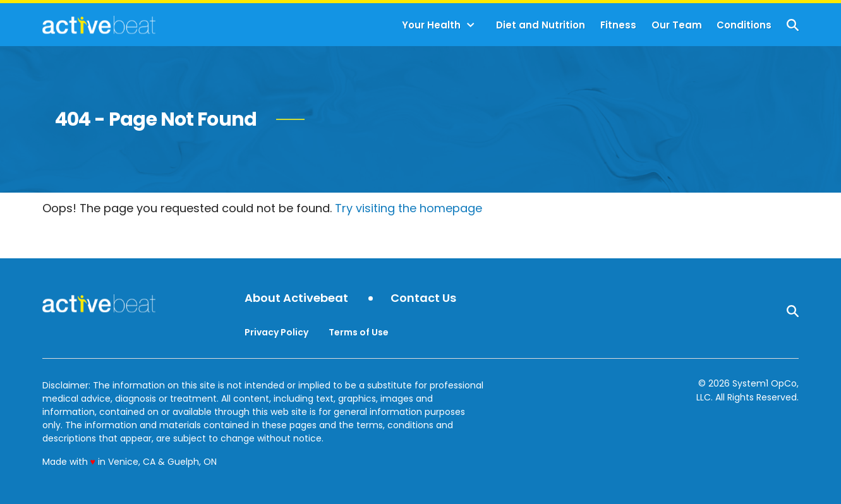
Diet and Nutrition (541, 25)
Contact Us (423, 298)
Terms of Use (359, 332)
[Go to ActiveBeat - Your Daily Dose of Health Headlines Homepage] (99, 25)
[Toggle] (471, 25)
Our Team (677, 25)
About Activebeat (296, 298)
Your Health (431, 25)
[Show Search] (793, 25)
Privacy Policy (276, 332)
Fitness (618, 25)
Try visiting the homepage (408, 208)
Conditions (744, 25)
